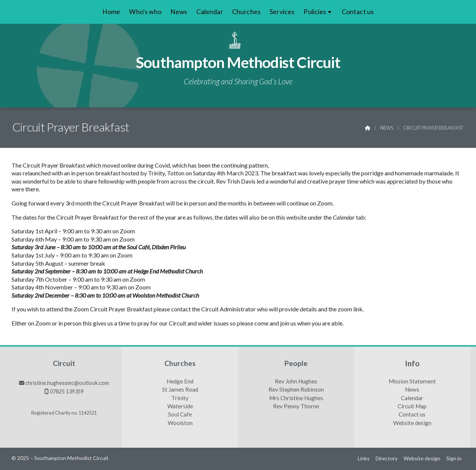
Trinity (180, 398)
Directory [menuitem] (387, 458)
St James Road (180, 390)
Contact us (412, 415)
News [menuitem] (179, 12)
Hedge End (180, 382)
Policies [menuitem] (315, 12)
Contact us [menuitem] (358, 12)
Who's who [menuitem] (145, 12)
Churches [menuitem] (246, 12)
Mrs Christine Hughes (296, 398)
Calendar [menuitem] (210, 12)
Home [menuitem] (111, 12)
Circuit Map (412, 406)
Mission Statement (412, 382)
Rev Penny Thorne (296, 406)
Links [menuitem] (364, 458)
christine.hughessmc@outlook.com (67, 383)
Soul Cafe (180, 415)
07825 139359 (67, 391)
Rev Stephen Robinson (296, 390)
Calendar (412, 398)
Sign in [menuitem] (454, 458)
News (387, 128)
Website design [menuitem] (422, 458)
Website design (412, 423)
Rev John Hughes (296, 382)
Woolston (180, 423)
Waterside (180, 406)
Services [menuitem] (282, 12)
